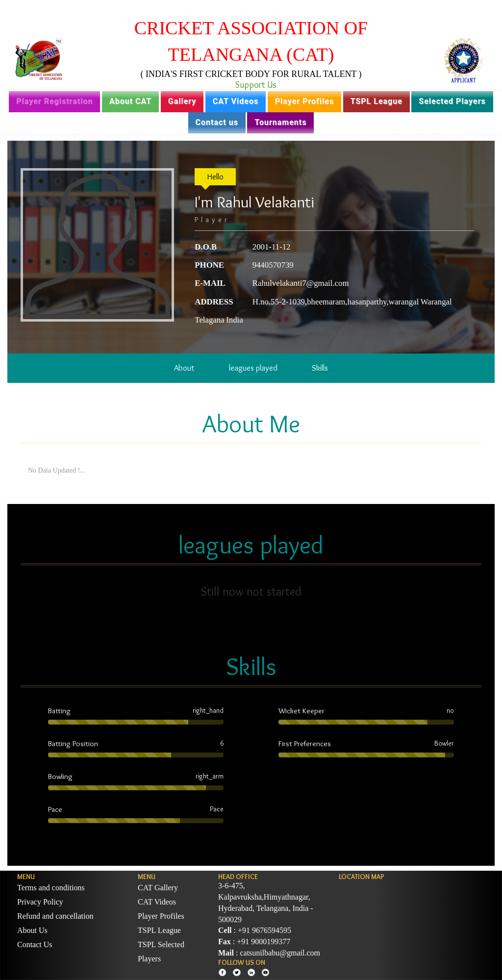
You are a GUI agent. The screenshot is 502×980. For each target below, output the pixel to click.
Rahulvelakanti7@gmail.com (301, 283)
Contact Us (35, 944)
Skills (320, 368)
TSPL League (376, 101)
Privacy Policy (40, 902)
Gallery (182, 101)
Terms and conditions (51, 888)
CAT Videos (236, 101)
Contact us (217, 122)
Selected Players (452, 101)
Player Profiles (304, 101)
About (184, 368)
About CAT (130, 101)
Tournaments (280, 122)
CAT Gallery (158, 888)
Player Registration (54, 101)
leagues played (253, 368)
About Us (32, 930)
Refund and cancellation (55, 916)
